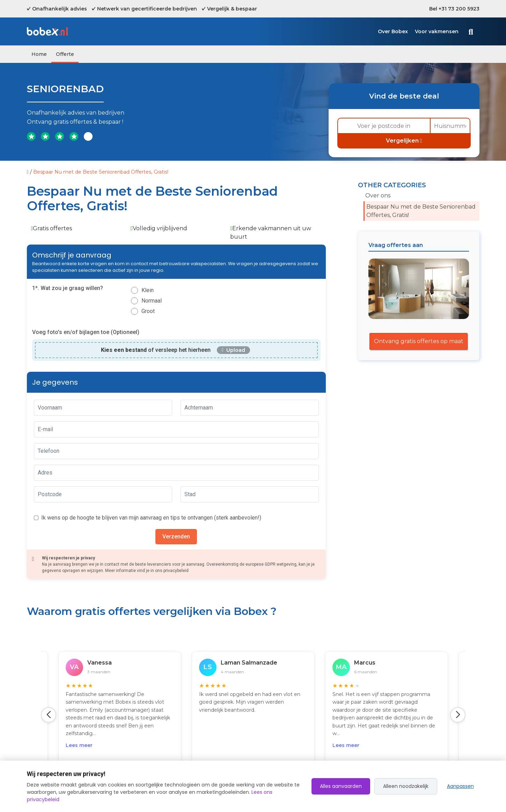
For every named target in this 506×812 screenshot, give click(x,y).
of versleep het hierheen (156, 350)
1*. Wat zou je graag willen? (68, 288)
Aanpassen (460, 786)
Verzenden (176, 536)
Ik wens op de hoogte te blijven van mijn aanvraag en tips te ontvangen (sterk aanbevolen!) (151, 518)
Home (39, 54)
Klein (148, 290)
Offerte (65, 54)
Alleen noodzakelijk (406, 786)
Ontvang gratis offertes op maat (419, 341)
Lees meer (79, 745)
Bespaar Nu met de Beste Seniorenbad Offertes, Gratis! (421, 211)
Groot (148, 311)
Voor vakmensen (437, 31)
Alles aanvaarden (341, 786)
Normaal (152, 301)
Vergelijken (404, 141)
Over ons (378, 195)
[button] (49, 715)
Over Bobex (393, 31)
